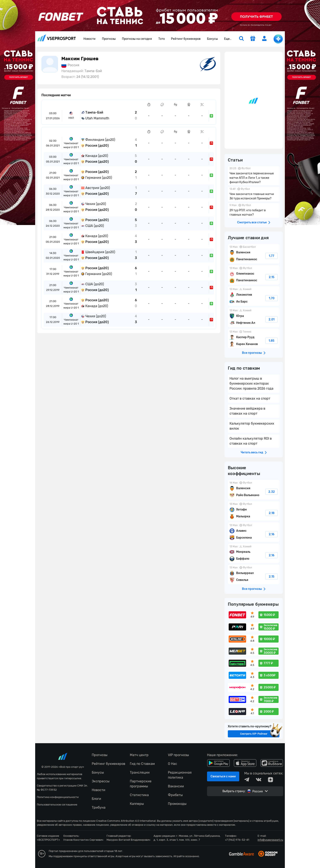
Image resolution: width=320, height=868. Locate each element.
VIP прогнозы (178, 755)
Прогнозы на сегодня (137, 39)
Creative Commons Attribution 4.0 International (126, 821)
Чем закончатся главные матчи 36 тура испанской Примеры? (254, 194)
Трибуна (99, 807)
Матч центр (139, 755)
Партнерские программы (141, 784)
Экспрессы (101, 781)
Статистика (139, 795)
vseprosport (57, 38)
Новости (89, 39)
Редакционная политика (180, 775)
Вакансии (176, 786)
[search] (241, 39)
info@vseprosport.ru (270, 840)
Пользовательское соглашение (57, 805)
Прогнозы (109, 39)
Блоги (96, 799)
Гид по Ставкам (142, 764)
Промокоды (177, 804)
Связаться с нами (223, 776)
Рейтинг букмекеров (186, 39)
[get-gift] (253, 39)
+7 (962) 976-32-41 (237, 840)
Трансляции (140, 772)
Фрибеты (175, 795)
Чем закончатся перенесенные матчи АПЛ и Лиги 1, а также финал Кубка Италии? (254, 176)
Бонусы (212, 39)
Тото (162, 39)
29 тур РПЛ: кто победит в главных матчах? (254, 210)
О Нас (172, 764)
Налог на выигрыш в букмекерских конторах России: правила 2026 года (251, 383)
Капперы (137, 804)
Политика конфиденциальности (58, 797)
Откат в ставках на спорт (250, 398)
